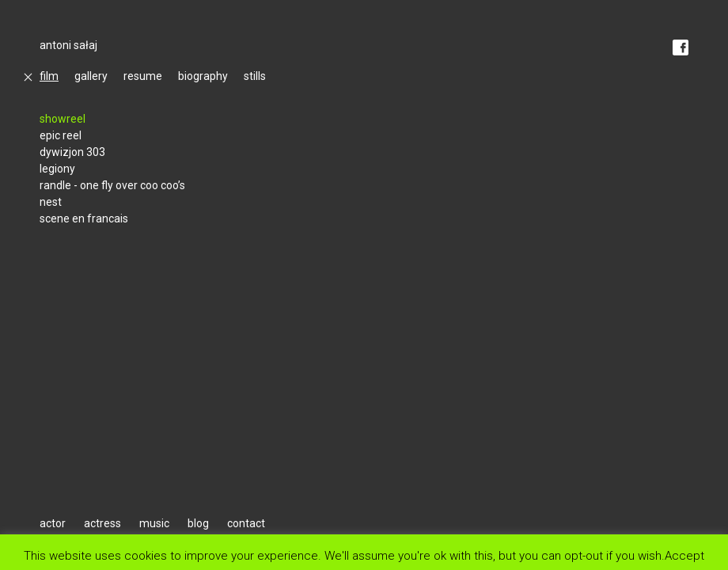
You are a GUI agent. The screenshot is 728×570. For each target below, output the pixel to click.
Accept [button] (684, 555)
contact (246, 523)
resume (143, 76)
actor (53, 523)
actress (102, 523)
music (154, 523)
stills (255, 76)
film (49, 76)
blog (198, 523)
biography (203, 76)
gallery (91, 76)
